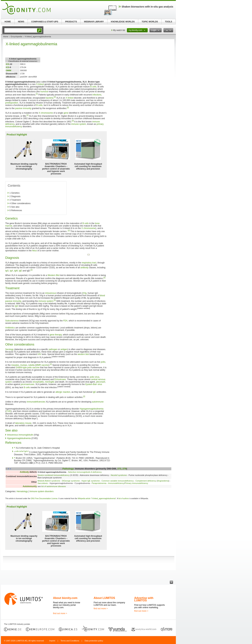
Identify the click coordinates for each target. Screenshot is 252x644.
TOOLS (168, 22)
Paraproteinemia (99, 483)
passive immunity (23, 108)
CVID (8, 411)
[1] (37, 94)
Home (6, 37)
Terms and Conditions (70, 641)
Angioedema (163, 481)
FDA (65, 321)
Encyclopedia (16, 37)
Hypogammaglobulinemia (92, 409)
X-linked (40, 84)
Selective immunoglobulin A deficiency (85, 472)
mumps (24, 365)
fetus (34, 251)
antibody (84, 268)
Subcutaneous (12, 321)
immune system (79, 124)
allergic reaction (63, 392)
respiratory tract (89, 263)
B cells (93, 87)
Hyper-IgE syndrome (91, 481)
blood (102, 296)
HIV (39, 354)
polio (103, 362)
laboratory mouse (23, 423)
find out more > (60, 613)
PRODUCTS (71, 22)
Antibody (24, 472)
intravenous (51, 293)
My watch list (119, 30)
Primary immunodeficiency (136, 483)
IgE (20, 271)
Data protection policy (94, 641)
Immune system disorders (42, 491)
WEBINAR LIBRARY (94, 22)
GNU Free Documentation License (44, 499)
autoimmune (98, 402)
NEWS (21, 22)
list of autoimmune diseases (54, 486)
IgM (16, 271)
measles (15, 365)
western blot (83, 354)
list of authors (124, 499)
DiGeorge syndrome (71, 481)
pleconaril (101, 382)
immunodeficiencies (36, 402)
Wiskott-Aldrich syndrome (49, 481)
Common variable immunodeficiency (118, 481)
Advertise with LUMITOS (144, 599)
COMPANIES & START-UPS (45, 22)
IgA (11, 271)
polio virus (94, 377)
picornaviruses (28, 384)
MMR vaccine (42, 365)
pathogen (53, 349)
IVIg (85, 293)
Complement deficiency (146, 481)
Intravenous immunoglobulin (20, 435)
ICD (8, 64)
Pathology (68, 469)
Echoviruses (60, 379)
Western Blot (54, 275)
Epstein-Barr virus (94, 384)
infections (97, 95)
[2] (55, 97)
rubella (31, 365)
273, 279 (122, 469)
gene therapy (56, 335)
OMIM (8, 70)
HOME (8, 22)
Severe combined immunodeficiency (53, 475)
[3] (73, 121)
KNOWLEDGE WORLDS (123, 22)
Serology (9, 349)
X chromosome (46, 113)
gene (66, 113)
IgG (7, 271)
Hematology (22, 491)
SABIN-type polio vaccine (28, 368)
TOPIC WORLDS (150, 22)
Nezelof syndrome (119, 475)
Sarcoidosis (43, 483)
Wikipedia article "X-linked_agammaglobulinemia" (97, 499)
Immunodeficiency (116, 483)
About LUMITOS (104, 598)
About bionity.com (65, 598)
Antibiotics (10, 328)
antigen (64, 349)
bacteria (49, 98)
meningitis (50, 382)
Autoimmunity (30, 486)
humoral (44, 92)
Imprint (52, 641)
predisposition (12, 103)
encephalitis (38, 382)
